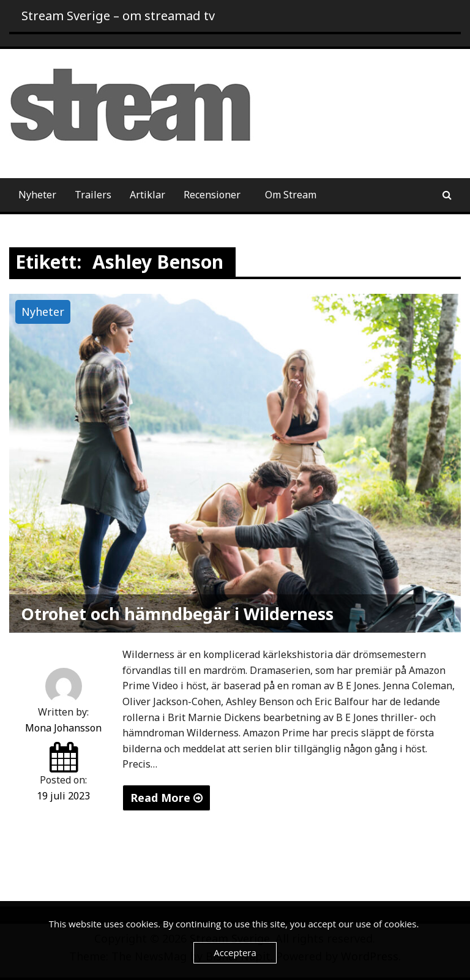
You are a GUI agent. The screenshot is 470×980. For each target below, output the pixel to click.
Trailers (93, 195)
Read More (166, 798)
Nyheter (37, 195)
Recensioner (212, 195)
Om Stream (291, 195)
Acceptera (235, 952)
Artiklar (147, 195)
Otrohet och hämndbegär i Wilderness (177, 614)
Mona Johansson (63, 728)
